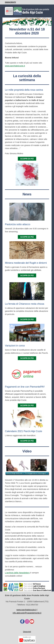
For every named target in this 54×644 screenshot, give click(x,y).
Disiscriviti (27, 632)
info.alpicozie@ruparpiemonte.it (27, 613)
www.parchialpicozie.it (15, 66)
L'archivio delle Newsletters (17, 573)
